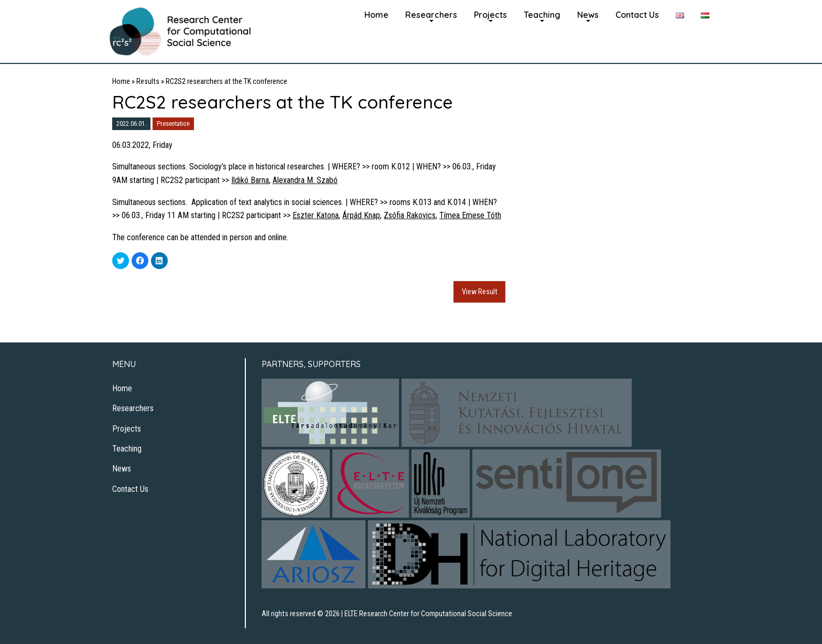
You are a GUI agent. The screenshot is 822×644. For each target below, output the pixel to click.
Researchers (431, 15)
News (588, 15)
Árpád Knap (361, 215)
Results (148, 82)
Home (376, 15)
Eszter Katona (316, 215)
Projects (490, 15)
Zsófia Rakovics (410, 215)
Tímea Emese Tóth (470, 215)
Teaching (542, 15)
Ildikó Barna (250, 180)
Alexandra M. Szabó (305, 180)
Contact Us (637, 15)
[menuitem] (376, 14)
